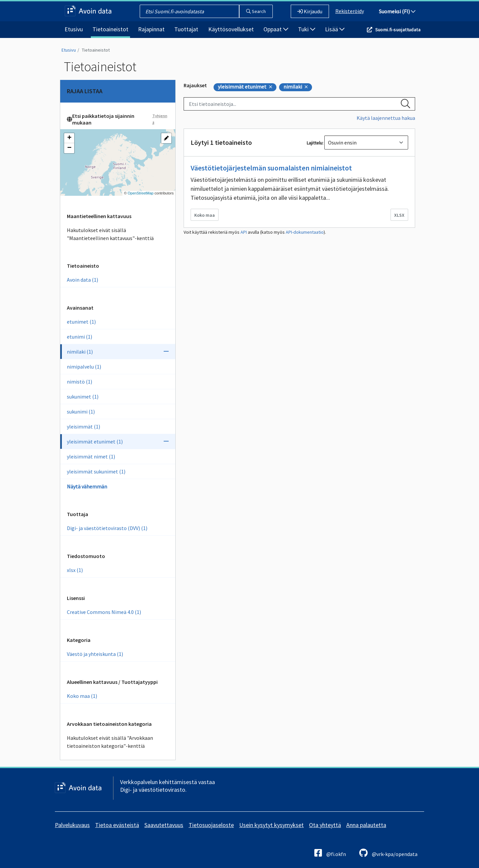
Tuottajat (186, 29)
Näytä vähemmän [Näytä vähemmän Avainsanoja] (87, 486)
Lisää (335, 29)
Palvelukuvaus (72, 825)
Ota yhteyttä (325, 825)
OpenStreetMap (141, 193)
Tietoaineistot (110, 29)
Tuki (307, 29)
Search (256, 11)
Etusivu (74, 29)
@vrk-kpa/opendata (388, 853)
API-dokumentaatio (305, 232)
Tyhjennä (160, 119)
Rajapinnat (151, 29)
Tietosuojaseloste (211, 825)
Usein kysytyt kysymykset (271, 825)
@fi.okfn (330, 853)
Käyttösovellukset (231, 29)
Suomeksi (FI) (397, 11)
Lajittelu (315, 143)
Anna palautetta (366, 825)
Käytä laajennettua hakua (386, 118)
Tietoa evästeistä (117, 825)
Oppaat (276, 29)
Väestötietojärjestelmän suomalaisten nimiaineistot (271, 168)
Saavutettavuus (164, 825)
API (244, 232)
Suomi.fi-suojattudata (398, 30)
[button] (69, 138)
